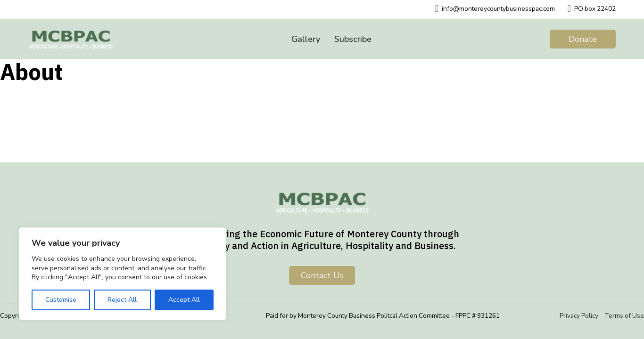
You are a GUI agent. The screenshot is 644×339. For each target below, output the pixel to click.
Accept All (184, 300)
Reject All (122, 300)
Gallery (306, 39)
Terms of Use (624, 316)
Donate (583, 39)
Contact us (322, 275)
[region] (123, 274)
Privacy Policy (579, 316)
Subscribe (353, 39)
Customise (61, 300)
